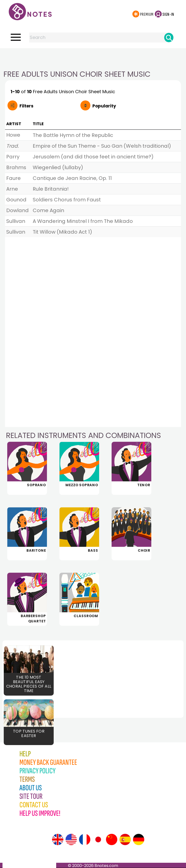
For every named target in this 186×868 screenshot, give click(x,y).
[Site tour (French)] (85, 840)
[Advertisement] (93, 58)
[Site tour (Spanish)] (125, 840)
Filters (26, 106)
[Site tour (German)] (139, 840)
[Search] (169, 37)
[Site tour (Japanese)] (98, 840)
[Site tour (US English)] (71, 840)
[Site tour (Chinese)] (112, 840)
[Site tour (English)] (58, 840)
